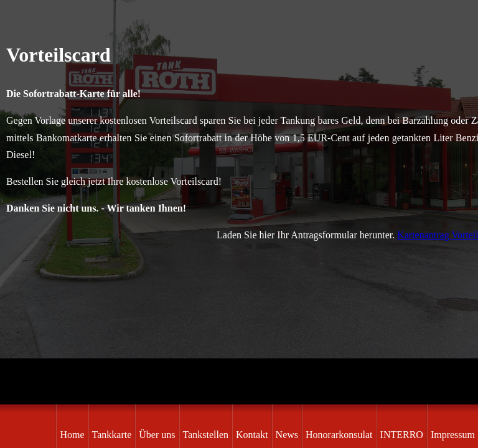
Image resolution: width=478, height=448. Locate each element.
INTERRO (402, 435)
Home (72, 435)
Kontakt (252, 435)
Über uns (157, 435)
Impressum (453, 435)
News (287, 435)
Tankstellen (206, 435)
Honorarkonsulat (339, 435)
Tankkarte (112, 435)
